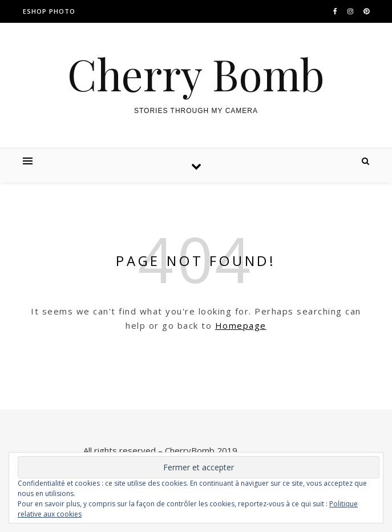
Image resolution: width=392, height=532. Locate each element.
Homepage (241, 325)
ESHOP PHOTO (49, 11)
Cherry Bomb (196, 74)
